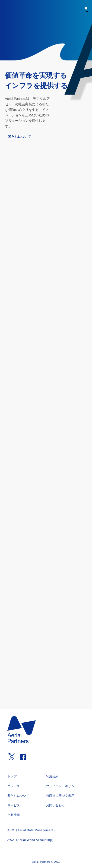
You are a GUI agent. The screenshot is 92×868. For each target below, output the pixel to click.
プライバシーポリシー (62, 786)
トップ (12, 777)
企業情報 (14, 815)
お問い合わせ (56, 805)
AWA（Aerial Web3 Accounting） (31, 840)
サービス (14, 805)
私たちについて (22, 137)
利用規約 (52, 777)
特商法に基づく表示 (60, 796)
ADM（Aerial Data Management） (32, 830)
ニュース (14, 786)
